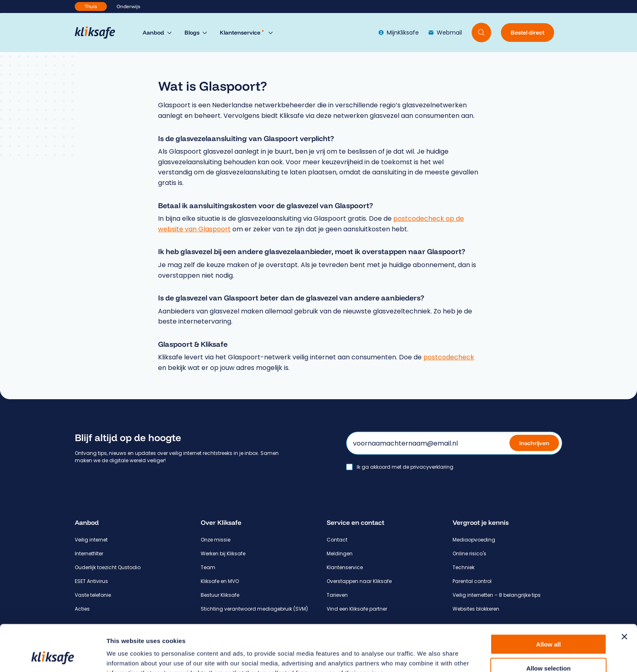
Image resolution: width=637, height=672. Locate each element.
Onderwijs (128, 6)
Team (208, 567)
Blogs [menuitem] (192, 33)
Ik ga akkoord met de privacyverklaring (405, 467)
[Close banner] (624, 593)
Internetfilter (89, 553)
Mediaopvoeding (474, 540)
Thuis (91, 6)
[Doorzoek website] (481, 33)
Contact (337, 540)
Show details (426, 656)
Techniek (464, 567)
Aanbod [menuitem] (153, 33)
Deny (549, 648)
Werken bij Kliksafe (223, 553)
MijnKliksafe (399, 33)
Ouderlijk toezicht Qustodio (108, 567)
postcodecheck (449, 357)
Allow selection (548, 625)
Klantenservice (345, 567)
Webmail (445, 33)
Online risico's (469, 553)
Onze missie (216, 540)
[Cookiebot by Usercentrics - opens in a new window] (53, 656)
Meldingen (340, 553)
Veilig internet (91, 540)
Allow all (549, 601)
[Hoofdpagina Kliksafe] (99, 33)
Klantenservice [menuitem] (242, 33)
